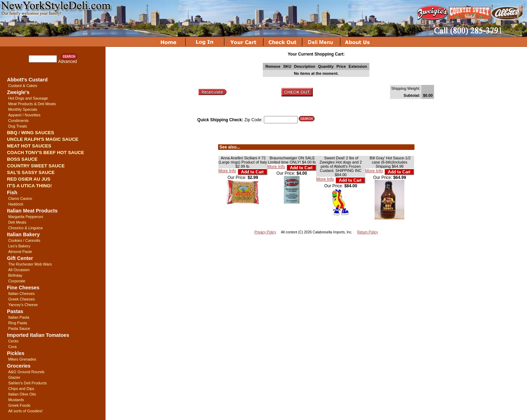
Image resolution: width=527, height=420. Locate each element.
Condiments (18, 121)
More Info (227, 171)
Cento (13, 341)
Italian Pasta (19, 317)
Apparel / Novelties (24, 115)
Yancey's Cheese (23, 305)
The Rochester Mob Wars (30, 264)
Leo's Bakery (19, 246)
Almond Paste (20, 252)
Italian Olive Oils (22, 394)
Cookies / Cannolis (24, 240)
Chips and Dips (21, 389)
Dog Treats (17, 126)
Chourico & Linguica (25, 228)
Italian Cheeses (21, 294)
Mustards (16, 400)
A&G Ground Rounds (26, 372)
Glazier (14, 377)
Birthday (15, 275)
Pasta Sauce (19, 328)
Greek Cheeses (21, 299)
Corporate (17, 281)
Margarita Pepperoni (26, 217)
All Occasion (19, 270)
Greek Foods (19, 405)
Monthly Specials (23, 109)
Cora (12, 347)
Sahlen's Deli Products (27, 383)
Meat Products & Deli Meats (32, 104)
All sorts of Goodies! (25, 411)
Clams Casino (20, 198)
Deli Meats (17, 222)
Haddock (16, 204)
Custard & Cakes (23, 86)
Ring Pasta (17, 323)
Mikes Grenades (22, 359)
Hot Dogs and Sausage (28, 98)
